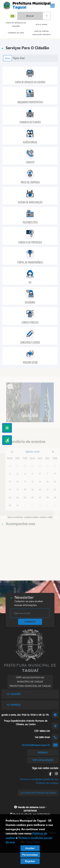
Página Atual (19, 58)
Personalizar (30, 855)
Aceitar (30, 848)
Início (8, 58)
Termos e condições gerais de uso (39, 779)
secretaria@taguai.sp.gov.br (36, 745)
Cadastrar (30, 622)
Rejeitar (30, 861)
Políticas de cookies (47, 783)
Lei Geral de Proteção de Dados (38, 793)
